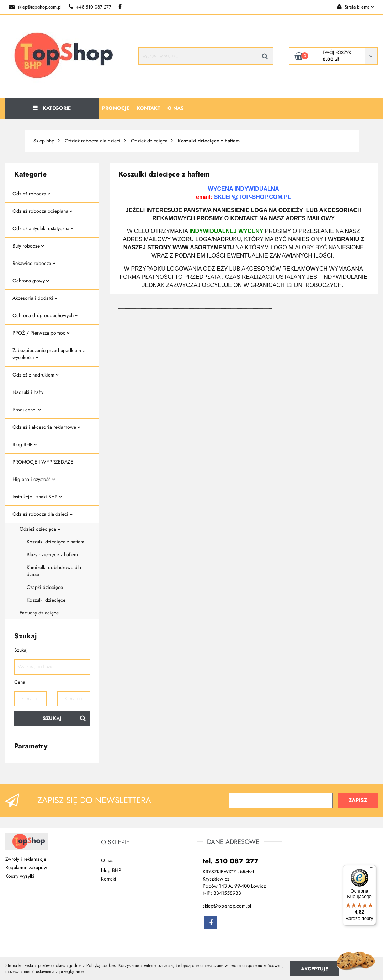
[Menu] (372, 869)
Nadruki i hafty (28, 392)
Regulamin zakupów (26, 868)
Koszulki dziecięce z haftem (55, 542)
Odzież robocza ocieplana (42, 211)
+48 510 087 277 (90, 7)
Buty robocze (28, 246)
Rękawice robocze (34, 263)
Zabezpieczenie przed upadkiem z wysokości (49, 354)
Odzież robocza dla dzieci (42, 514)
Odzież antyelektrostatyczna (43, 229)
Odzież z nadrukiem (36, 375)
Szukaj (52, 718)
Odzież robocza (31, 194)
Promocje (116, 108)
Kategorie (52, 108)
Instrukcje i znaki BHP (37, 497)
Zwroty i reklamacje (26, 859)
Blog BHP (25, 445)
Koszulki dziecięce (46, 600)
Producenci (27, 410)
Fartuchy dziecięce (39, 613)
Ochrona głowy (31, 281)
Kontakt (148, 108)
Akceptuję (315, 968)
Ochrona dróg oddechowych (45, 316)
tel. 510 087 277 (231, 861)
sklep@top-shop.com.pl (35, 7)
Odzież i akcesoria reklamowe (46, 427)
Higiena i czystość (34, 479)
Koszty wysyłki (20, 876)
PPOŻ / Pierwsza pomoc (41, 333)
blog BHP (111, 870)
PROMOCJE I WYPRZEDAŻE (43, 462)
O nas (176, 108)
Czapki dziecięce (45, 587)
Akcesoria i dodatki (35, 298)
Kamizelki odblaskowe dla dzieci (54, 571)
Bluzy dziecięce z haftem (52, 555)
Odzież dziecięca (40, 529)
